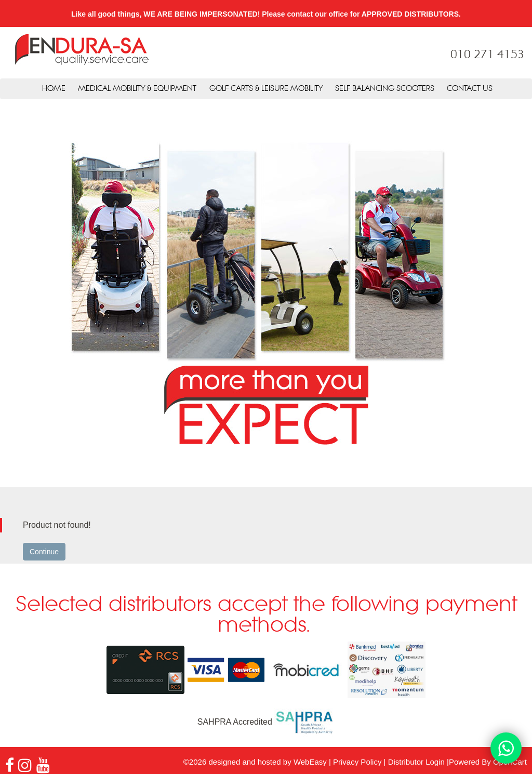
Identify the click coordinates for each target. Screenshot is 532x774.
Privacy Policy (357, 762)
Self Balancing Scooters (385, 89)
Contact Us (470, 89)
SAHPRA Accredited (266, 722)
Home (54, 89)
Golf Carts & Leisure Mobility (266, 89)
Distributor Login (416, 762)
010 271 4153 (487, 55)
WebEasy (310, 762)
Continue (44, 552)
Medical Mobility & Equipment (137, 89)
